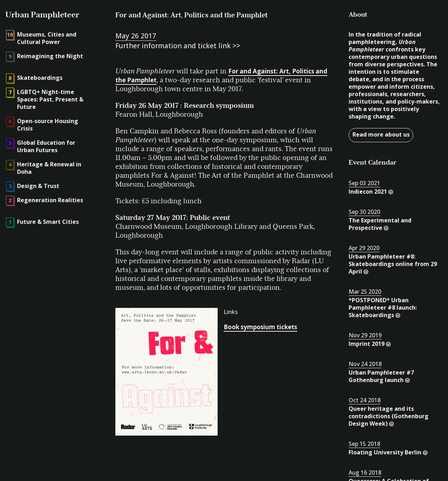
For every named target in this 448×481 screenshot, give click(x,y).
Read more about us (381, 134)
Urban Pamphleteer (42, 15)
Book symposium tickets (260, 327)
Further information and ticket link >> (178, 46)
